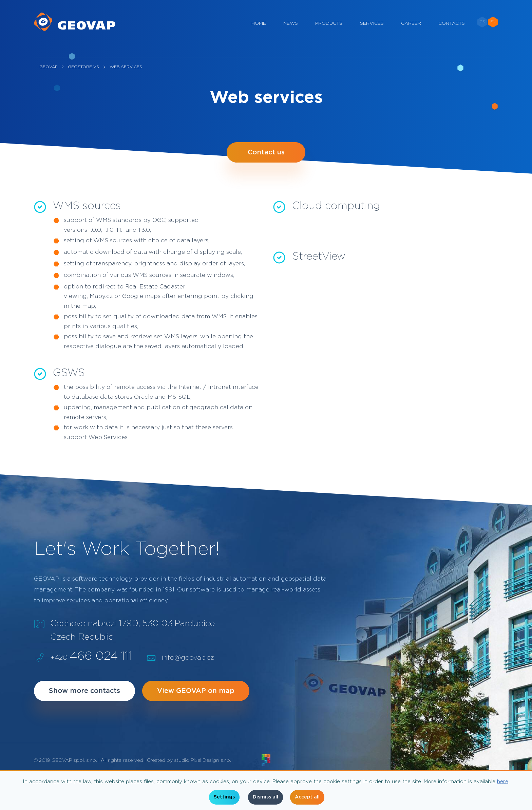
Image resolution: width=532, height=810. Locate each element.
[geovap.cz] (75, 27)
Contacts (452, 31)
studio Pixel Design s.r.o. (203, 760)
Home (259, 31)
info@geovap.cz (188, 658)
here (503, 782)
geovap (48, 67)
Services (372, 31)
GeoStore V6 (83, 67)
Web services (126, 67)
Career (411, 31)
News (291, 31)
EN (493, 29)
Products (329, 31)
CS (482, 29)
